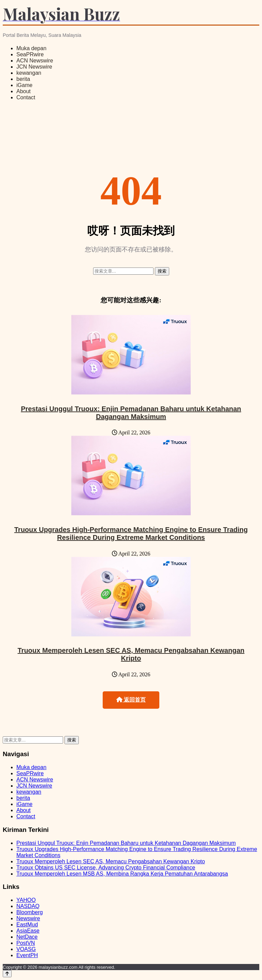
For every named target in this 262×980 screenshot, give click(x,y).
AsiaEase (28, 931)
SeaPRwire (30, 54)
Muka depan (31, 48)
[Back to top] (7, 974)
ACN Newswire (35, 61)
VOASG (26, 949)
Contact (26, 97)
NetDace (27, 937)
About (24, 91)
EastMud (27, 925)
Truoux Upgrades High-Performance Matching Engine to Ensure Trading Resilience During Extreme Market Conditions (131, 534)
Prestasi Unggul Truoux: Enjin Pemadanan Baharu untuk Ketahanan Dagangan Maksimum (131, 413)
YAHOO (26, 900)
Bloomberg (30, 912)
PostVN (26, 943)
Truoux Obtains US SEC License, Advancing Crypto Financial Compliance (106, 868)
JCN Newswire (34, 67)
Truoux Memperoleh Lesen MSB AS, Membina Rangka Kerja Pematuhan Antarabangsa (122, 874)
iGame (24, 85)
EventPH (27, 955)
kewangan (29, 73)
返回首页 (131, 700)
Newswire (28, 918)
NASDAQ (28, 906)
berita (23, 79)
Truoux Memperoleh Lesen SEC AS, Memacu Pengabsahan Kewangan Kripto (131, 654)
